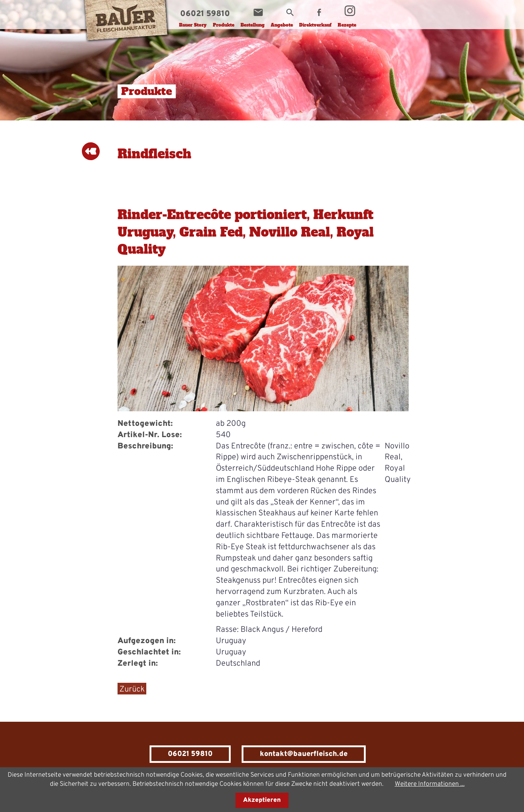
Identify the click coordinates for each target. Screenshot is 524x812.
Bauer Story (193, 25)
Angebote (282, 25)
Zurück (132, 690)
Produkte (224, 25)
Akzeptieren (262, 800)
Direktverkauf (315, 25)
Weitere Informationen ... (430, 784)
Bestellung (253, 25)
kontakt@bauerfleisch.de (304, 754)
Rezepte (347, 25)
